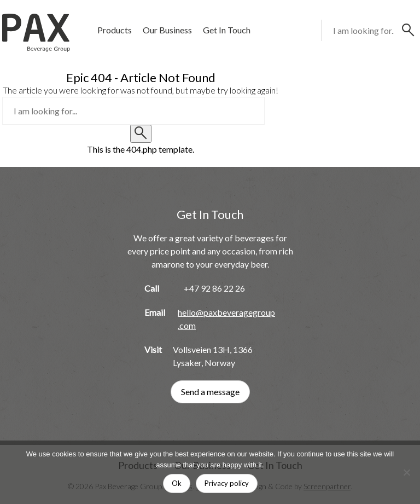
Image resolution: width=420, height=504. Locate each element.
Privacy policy (227, 483)
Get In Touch (227, 30)
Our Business (167, 30)
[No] (406, 472)
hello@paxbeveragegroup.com (226, 319)
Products (115, 30)
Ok (177, 483)
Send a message (210, 392)
